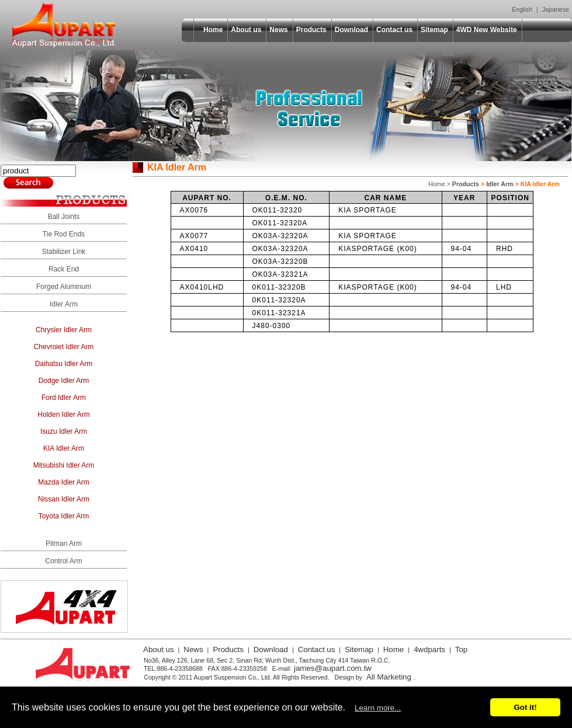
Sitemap (434, 30)
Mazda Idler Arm (63, 482)
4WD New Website (487, 30)
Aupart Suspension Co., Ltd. (64, 25)
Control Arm (63, 561)
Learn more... (378, 708)
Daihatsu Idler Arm (64, 364)
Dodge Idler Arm (64, 381)
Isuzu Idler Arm (64, 431)
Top (462, 649)
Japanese (556, 9)
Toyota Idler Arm (64, 516)
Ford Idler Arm (64, 398)
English (522, 9)
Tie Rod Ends (64, 234)
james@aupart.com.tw (333, 668)
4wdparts (429, 649)
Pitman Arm (64, 544)
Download (351, 30)
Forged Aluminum (64, 287)
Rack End (64, 269)
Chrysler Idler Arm (64, 330)
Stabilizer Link (64, 252)
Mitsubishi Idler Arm (64, 465)
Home (213, 30)
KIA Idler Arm (64, 448)
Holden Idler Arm (63, 414)
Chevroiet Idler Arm (64, 347)
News (278, 30)
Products (311, 30)
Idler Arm (64, 304)
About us (246, 30)
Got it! (525, 707)
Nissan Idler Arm (64, 499)
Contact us (394, 30)
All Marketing (389, 677)
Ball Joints (64, 217)
